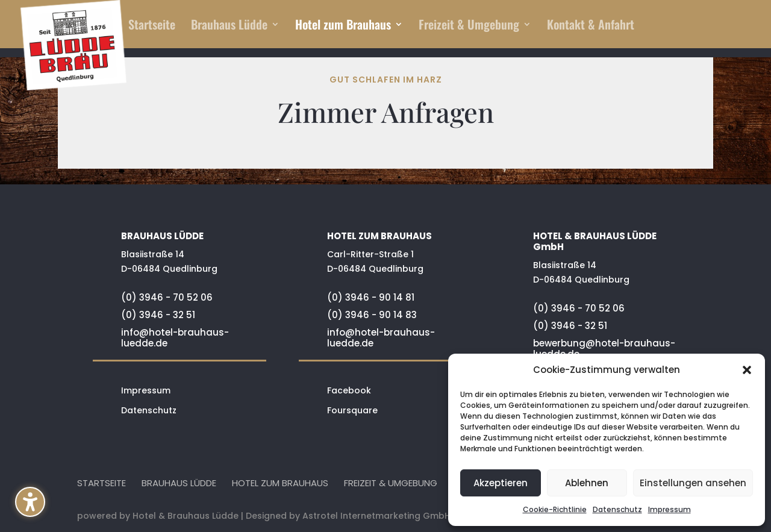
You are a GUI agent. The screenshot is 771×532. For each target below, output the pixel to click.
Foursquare (352, 410)
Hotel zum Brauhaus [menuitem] (343, 27)
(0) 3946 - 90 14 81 (371, 297)
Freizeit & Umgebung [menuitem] (469, 27)
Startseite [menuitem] (152, 27)
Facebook (349, 390)
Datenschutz (617, 509)
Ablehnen (587, 483)
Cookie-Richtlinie (555, 509)
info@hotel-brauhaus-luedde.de (175, 338)
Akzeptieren (501, 483)
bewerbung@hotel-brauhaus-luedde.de (604, 349)
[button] (30, 502)
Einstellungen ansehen (693, 483)
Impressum (670, 509)
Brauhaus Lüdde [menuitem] (229, 27)
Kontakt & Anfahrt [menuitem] (591, 27)
